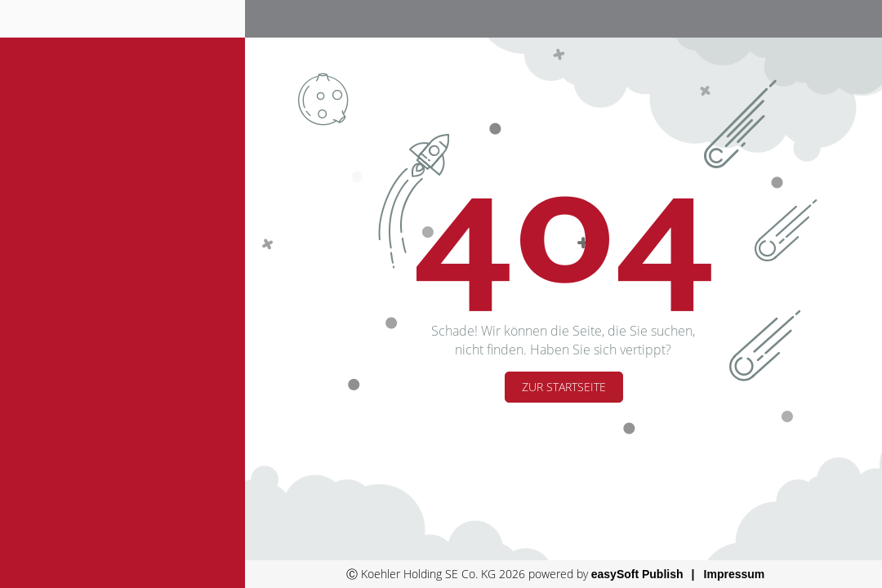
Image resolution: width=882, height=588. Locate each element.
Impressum (735, 574)
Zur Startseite (564, 387)
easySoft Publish (637, 574)
